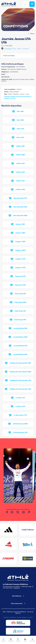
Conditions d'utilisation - (10, 617)
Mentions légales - (22, 617)
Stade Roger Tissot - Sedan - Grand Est (17, 49)
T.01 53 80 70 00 (8, 588)
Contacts (30, 617)
